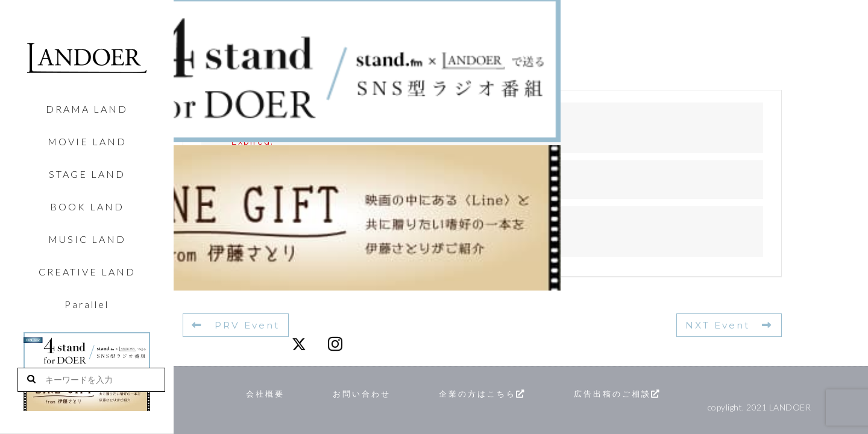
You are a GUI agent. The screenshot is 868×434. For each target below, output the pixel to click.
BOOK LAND (87, 207)
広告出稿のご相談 (660, 393)
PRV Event (234, 325)
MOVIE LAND (87, 142)
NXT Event (731, 325)
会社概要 (269, 393)
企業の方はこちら (508, 393)
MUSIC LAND (87, 239)
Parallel (87, 304)
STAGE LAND (87, 174)
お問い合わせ (374, 393)
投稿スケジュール (275, 241)
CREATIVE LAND (87, 272)
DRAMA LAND (87, 109)
